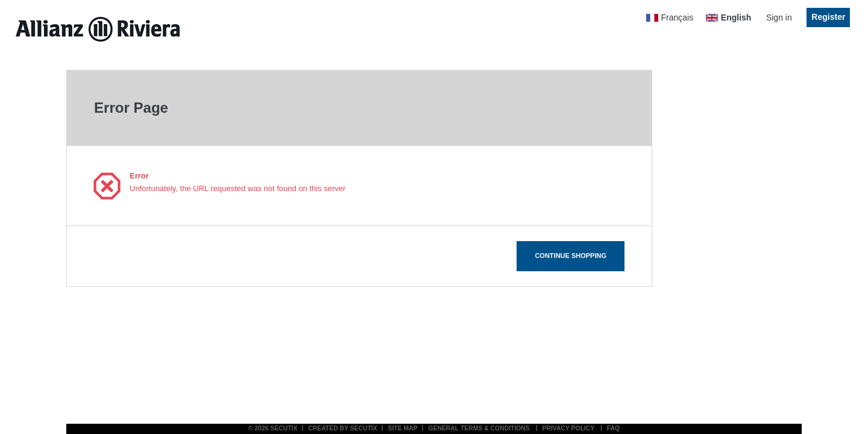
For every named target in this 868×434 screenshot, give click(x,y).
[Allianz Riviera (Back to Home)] (98, 29)
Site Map (403, 428)
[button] (571, 256)
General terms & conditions (479, 428)
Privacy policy (569, 428)
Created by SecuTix (343, 428)
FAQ (613, 428)
